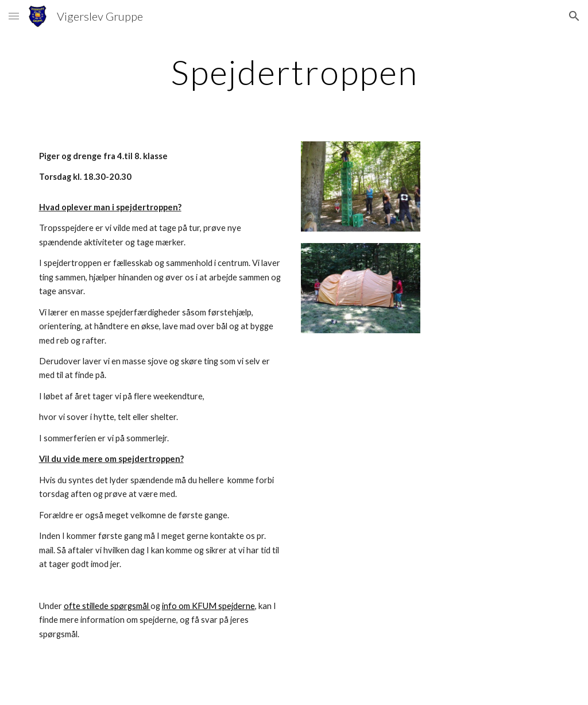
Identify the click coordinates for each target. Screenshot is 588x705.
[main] (294, 72)
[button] (14, 16)
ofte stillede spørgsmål (107, 606)
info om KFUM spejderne (208, 606)
